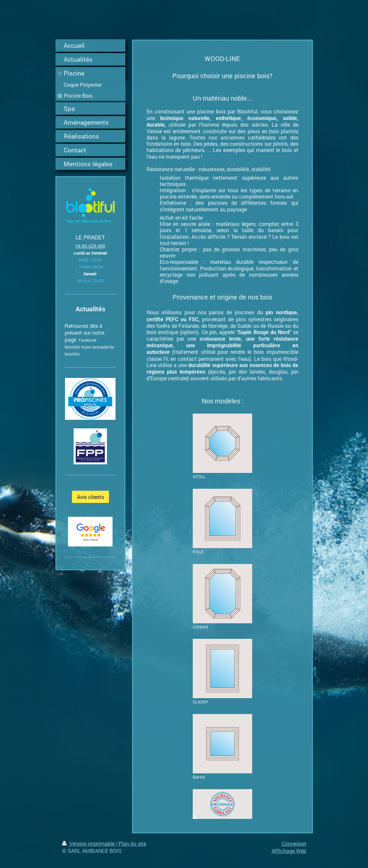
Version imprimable (89, 843)
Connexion (294, 843)
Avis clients (90, 497)
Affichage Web (289, 851)
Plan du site (132, 843)
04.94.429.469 (90, 246)
